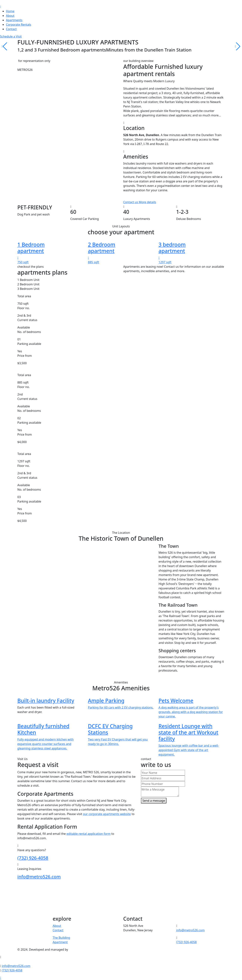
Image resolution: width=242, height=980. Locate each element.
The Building (61, 938)
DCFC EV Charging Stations (110, 729)
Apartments (14, 20)
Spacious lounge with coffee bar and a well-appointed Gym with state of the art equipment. (189, 750)
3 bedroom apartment (172, 248)
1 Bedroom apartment (31, 248)
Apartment (60, 942)
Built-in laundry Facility (46, 701)
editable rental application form (88, 834)
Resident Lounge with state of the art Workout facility (189, 732)
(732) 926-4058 (33, 858)
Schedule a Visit (11, 36)
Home (10, 11)
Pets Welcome (176, 701)
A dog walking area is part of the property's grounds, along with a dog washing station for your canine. (191, 712)
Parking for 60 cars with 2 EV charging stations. (121, 707)
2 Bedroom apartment (102, 248)
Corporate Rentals (19, 25)
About (10, 16)
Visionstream (78, 950)
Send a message (154, 801)
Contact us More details (140, 202)
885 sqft (94, 262)
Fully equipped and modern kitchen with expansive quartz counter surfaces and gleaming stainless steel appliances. (46, 744)
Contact (11, 29)
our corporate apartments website (107, 814)
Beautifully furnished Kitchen (43, 729)
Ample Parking (106, 701)
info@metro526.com (39, 877)
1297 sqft (165, 262)
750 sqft (23, 262)
